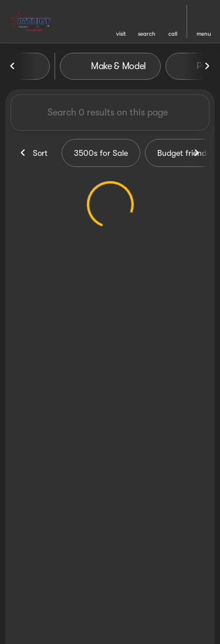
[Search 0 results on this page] (110, 113)
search (147, 34)
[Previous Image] (13, 66)
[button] (121, 21)
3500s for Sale (101, 153)
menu (204, 34)
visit (121, 34)
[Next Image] (207, 66)
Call (173, 34)
